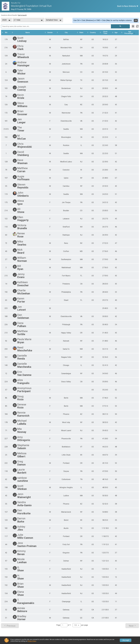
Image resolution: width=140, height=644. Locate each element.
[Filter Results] (133, 26)
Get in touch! (22, 15)
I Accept (126, 640)
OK (136, 20)
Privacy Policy (32, 641)
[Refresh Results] (137, 26)
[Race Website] (6, 6)
